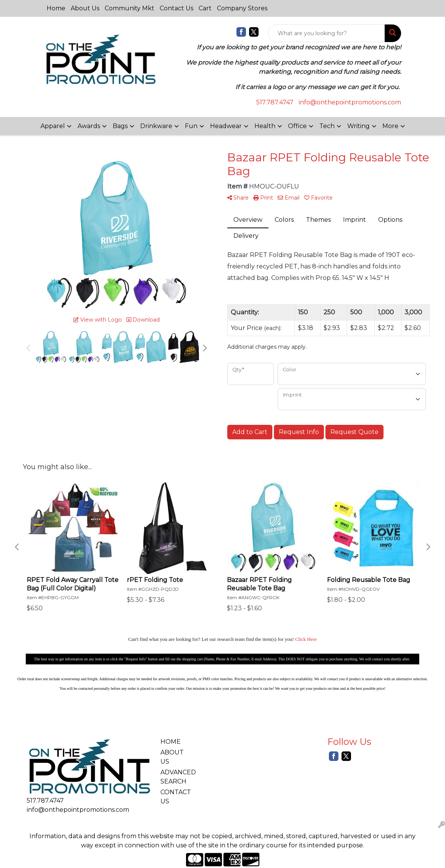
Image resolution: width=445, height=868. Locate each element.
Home (56, 8)
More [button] (390, 126)
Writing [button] (358, 126)
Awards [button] (89, 126)
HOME (171, 742)
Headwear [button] (226, 126)
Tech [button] (327, 126)
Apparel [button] (53, 126)
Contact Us (176, 8)
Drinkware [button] (156, 126)
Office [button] (297, 126)
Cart (205, 8)
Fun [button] (191, 126)
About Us (85, 8)
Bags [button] (120, 126)
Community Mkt (129, 8)
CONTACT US (176, 797)
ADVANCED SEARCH (177, 777)
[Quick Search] (326, 33)
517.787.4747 (275, 102)
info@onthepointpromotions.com (350, 102)
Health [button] (265, 126)
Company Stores (242, 8)
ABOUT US (172, 757)
